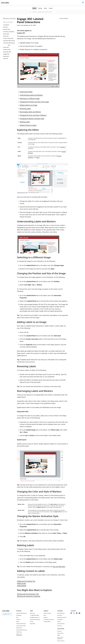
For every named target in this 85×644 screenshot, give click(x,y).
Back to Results (63, 18)
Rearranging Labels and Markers (30, 112)
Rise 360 (5, 27)
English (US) (8, 614)
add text (63, 147)
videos (38, 157)
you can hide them (59, 567)
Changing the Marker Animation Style (32, 119)
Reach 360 (6, 36)
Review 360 (6, 34)
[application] (81, 640)
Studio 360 (6, 47)
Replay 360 (6, 56)
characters (31, 157)
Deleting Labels (25, 122)
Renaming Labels (25, 109)
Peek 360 (6, 59)
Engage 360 (6, 54)
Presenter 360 (7, 50)
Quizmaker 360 (7, 52)
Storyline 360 (7, 29)
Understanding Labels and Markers (31, 95)
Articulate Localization (9, 32)
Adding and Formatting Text (26, 581)
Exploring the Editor (26, 92)
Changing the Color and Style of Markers (33, 115)
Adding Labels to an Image (28, 105)
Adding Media (22, 586)
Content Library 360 (8, 38)
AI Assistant (6, 25)
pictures (59, 156)
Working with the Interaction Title (28, 594)
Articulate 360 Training (9, 41)
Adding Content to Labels (28, 125)
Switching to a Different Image (30, 99)
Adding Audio (21, 583)
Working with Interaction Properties (29, 596)
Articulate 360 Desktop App (9, 44)
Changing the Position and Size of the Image (34, 102)
